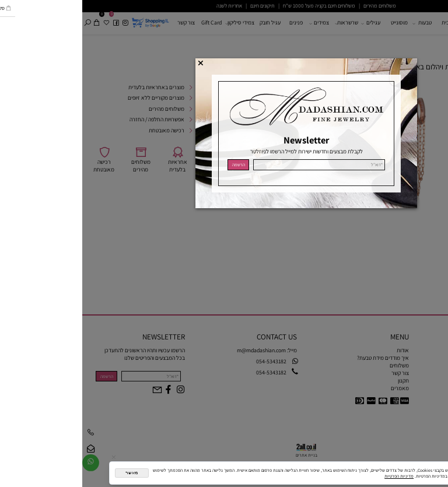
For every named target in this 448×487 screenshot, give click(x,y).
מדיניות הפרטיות (317, 476)
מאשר (49, 473)
